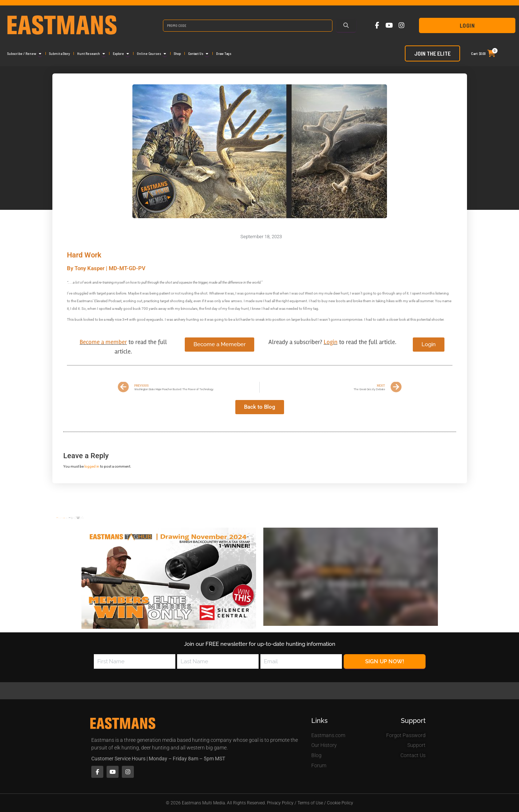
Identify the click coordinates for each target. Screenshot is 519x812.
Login (467, 25)
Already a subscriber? (296, 342)
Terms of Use (310, 803)
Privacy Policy (280, 803)
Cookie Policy (340, 803)
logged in (92, 466)
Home (61, 518)
